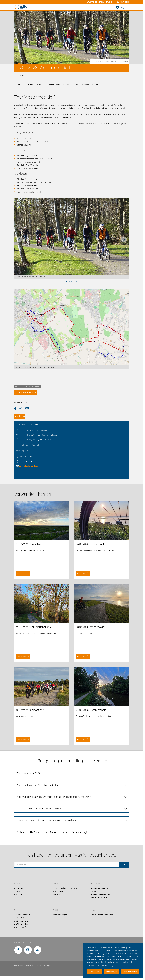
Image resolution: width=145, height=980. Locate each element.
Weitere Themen (58, 891)
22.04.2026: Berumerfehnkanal (34, 627)
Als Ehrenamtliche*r (22, 921)
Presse (55, 910)
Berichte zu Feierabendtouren (28, 386)
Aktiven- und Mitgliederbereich (102, 915)
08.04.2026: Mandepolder (90, 627)
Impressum (19, 966)
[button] (17, 408)
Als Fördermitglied (21, 924)
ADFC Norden (96, 883)
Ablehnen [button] (95, 972)
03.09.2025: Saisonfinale (30, 710)
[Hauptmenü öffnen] (127, 7)
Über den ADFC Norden (99, 888)
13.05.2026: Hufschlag (29, 544)
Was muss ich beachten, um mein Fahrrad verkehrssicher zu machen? (53, 797)
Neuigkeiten (19, 888)
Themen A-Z (57, 894)
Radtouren (18, 894)
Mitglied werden (95, 2)
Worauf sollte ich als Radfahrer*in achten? (39, 809)
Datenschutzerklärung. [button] (104, 965)
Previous (19, 239)
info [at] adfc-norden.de (29, 466)
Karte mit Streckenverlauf (38, 430)
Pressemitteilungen (60, 915)
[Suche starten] (124, 865)
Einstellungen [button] (112, 972)
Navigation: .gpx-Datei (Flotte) (40, 440)
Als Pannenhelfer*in (22, 927)
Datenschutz (30, 966)
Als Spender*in (20, 918)
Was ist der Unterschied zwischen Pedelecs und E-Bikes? (46, 820)
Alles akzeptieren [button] (130, 972)
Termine (17, 891)
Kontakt (94, 891)
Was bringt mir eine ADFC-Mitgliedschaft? (38, 785)
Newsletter (123, 2)
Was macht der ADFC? (28, 773)
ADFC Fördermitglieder (99, 898)
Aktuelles (18, 883)
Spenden (111, 2)
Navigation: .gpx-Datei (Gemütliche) (42, 435)
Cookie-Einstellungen (44, 966)
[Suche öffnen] (122, 7)
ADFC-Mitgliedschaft (22, 915)
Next (124, 239)
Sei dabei (18, 910)
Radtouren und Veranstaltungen (65, 888)
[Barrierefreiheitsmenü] (117, 7)
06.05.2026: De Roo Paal (90, 544)
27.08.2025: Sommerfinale (91, 710)
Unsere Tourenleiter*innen (100, 894)
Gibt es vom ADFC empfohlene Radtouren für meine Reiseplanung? (52, 832)
